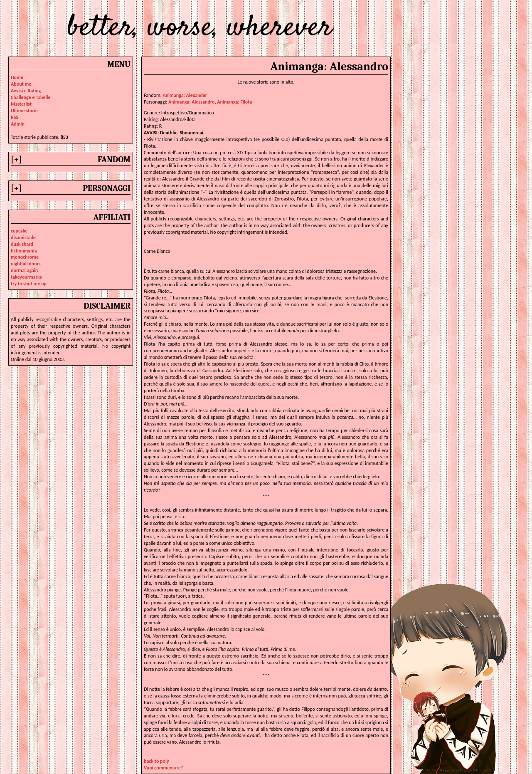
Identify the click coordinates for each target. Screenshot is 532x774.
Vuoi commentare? (163, 768)
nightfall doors (26, 264)
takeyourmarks (26, 277)
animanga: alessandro (191, 102)
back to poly (156, 761)
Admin (18, 124)
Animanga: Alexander (185, 95)
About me (21, 84)
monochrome (25, 257)
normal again (24, 270)
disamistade (23, 237)
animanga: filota (234, 102)
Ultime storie (24, 111)
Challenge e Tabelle (31, 97)
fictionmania (24, 251)
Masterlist (21, 104)
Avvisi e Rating (26, 91)
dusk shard (22, 244)
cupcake (19, 231)
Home (17, 77)
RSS (15, 117)
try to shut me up (29, 284)
